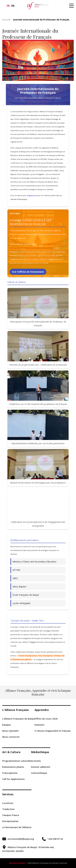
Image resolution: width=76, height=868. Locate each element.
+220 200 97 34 (52, 839)
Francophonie (10, 773)
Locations (8, 803)
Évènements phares (13, 767)
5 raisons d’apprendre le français (53, 731)
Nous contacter (11, 737)
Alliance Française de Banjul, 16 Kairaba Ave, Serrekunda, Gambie (28, 849)
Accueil (6, 20)
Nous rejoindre (10, 731)
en (13, 6)
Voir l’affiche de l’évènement (28, 272)
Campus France (11, 815)
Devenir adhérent (41, 767)
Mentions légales (17, 863)
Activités (36, 761)
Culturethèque (39, 773)
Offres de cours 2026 (46, 719)
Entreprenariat (10, 821)
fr (8, 6)
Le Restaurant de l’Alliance (17, 827)
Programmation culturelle (17, 761)
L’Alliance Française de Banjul (18, 719)
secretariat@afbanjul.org (18, 839)
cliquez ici (32, 195)
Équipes (7, 725)
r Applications (13, 779)
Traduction (8, 809)
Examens (39, 725)
